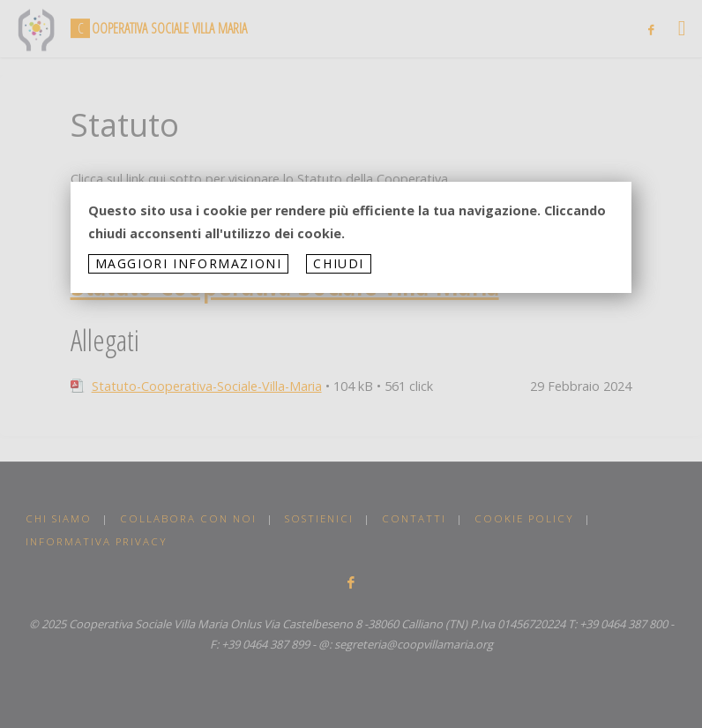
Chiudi (339, 263)
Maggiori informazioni (189, 263)
